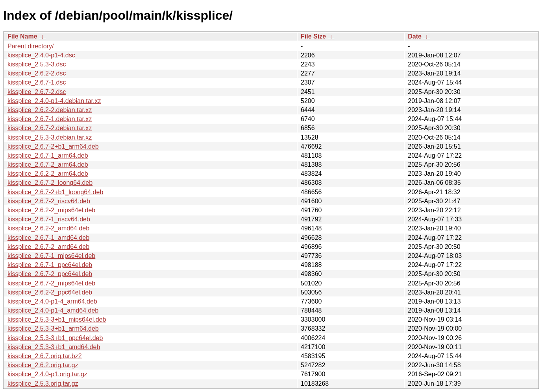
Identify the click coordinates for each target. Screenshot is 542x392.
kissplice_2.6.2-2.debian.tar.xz (50, 110)
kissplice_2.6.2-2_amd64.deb (48, 228)
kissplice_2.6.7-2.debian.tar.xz (50, 128)
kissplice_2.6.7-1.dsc (37, 82)
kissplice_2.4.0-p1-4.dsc (41, 55)
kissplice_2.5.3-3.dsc (37, 64)
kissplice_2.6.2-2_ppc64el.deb (50, 292)
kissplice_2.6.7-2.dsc (37, 92)
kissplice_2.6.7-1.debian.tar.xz (50, 119)
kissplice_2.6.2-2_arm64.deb (48, 174)
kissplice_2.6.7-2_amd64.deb (48, 247)
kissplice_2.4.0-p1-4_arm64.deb (52, 301)
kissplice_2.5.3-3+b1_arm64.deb (53, 329)
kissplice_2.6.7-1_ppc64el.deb (50, 265)
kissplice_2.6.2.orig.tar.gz (43, 365)
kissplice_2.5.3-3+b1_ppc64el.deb (55, 338)
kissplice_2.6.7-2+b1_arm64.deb (53, 146)
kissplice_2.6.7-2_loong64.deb (50, 183)
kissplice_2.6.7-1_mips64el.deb (51, 256)
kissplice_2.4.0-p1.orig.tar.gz (47, 374)
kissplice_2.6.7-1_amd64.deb (48, 238)
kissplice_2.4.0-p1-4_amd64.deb (53, 310)
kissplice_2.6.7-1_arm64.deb (48, 156)
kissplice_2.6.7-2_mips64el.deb (51, 283)
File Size (313, 36)
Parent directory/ (31, 46)
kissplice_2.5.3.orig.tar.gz (43, 384)
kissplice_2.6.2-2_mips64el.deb (51, 210)
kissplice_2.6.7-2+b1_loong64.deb (55, 192)
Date (415, 36)
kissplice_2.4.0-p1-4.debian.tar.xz (54, 101)
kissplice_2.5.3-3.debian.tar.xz (50, 137)
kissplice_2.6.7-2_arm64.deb (48, 165)
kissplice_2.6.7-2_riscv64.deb (49, 201)
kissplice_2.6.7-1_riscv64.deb (49, 219)
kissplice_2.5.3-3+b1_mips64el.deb (57, 319)
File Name (22, 36)
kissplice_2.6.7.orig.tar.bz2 (45, 356)
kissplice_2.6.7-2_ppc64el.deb (50, 274)
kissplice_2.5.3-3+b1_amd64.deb (54, 347)
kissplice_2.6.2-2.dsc (37, 73)
